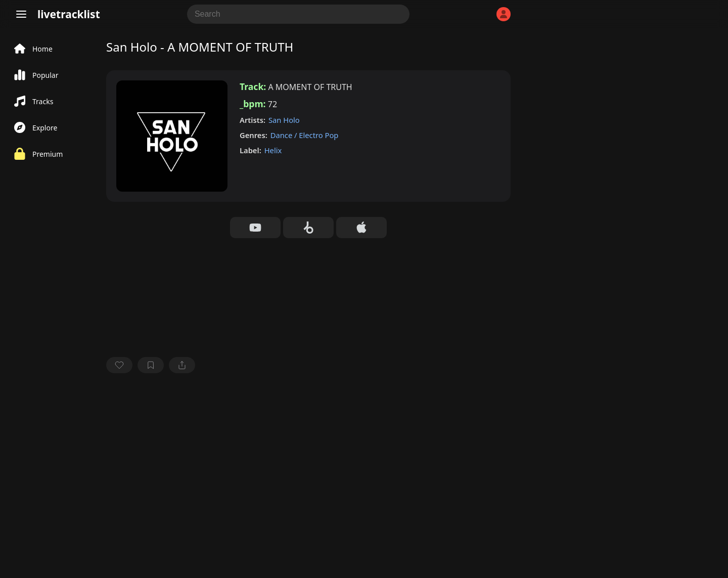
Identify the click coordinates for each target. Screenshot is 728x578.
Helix (273, 150)
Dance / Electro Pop (305, 135)
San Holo (284, 120)
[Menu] (21, 14)
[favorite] (119, 365)
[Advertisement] (308, 457)
